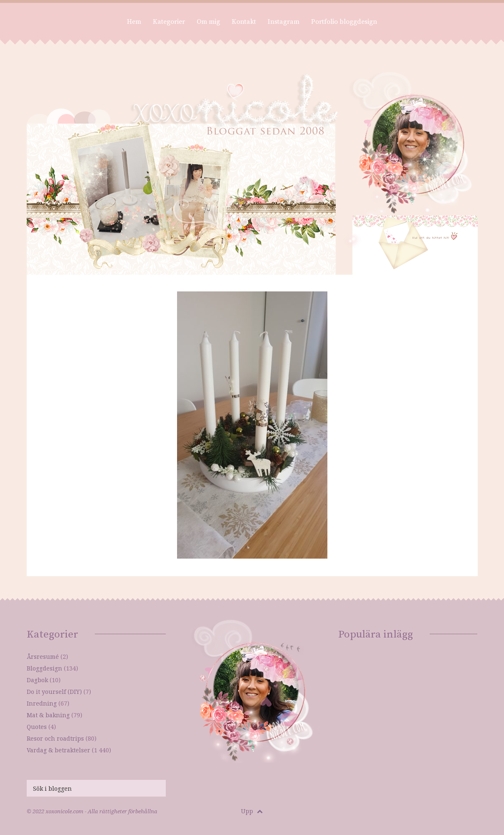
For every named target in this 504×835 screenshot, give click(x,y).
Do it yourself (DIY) (54, 692)
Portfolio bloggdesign (344, 22)
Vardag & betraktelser (58, 750)
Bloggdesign (44, 668)
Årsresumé (43, 657)
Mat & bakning (48, 715)
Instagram (284, 22)
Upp (252, 811)
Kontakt (244, 22)
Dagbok (37, 680)
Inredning (42, 703)
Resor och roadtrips (55, 738)
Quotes (37, 727)
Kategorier (169, 22)
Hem (134, 22)
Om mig (208, 22)
